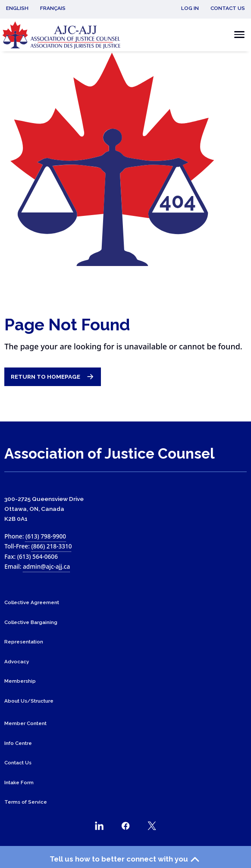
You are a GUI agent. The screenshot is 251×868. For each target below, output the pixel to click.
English (17, 8)
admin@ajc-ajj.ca (46, 566)
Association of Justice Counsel (110, 454)
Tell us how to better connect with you (126, 859)
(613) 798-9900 (46, 536)
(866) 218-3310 (51, 546)
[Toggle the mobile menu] (237, 35)
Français (53, 8)
